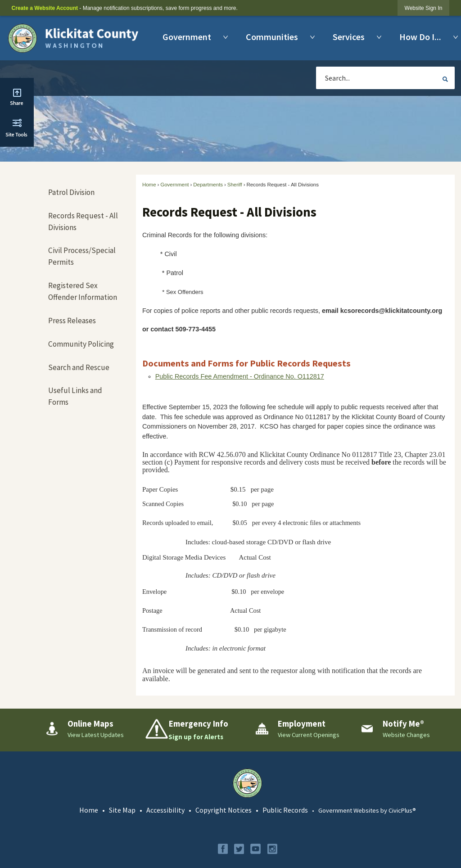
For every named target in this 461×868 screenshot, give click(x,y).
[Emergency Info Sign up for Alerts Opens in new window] (195, 730)
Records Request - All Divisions (83, 222)
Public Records (285, 810)
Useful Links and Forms (75, 396)
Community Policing (81, 344)
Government (174, 185)
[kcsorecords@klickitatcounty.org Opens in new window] (394, 311)
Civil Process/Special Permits (82, 256)
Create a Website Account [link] (45, 8)
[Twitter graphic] (239, 849)
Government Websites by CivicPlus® (367, 810)
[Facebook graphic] (223, 849)
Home (149, 185)
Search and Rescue (79, 367)
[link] (424, 8)
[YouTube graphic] (255, 849)
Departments (208, 185)
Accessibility (165, 810)
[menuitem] (189, 37)
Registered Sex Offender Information (83, 291)
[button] (445, 79)
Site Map (122, 810)
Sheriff (235, 185)
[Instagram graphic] (272, 849)
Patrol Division (71, 192)
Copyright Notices (224, 810)
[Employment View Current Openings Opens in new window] (300, 729)
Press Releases (72, 321)
